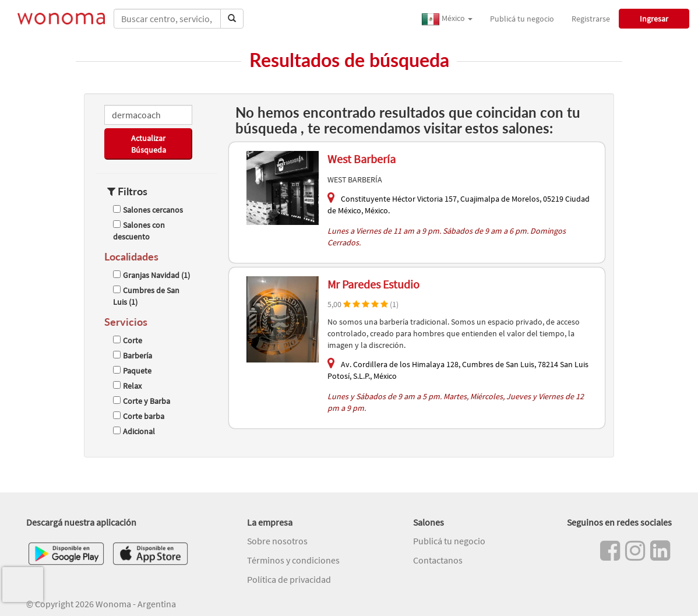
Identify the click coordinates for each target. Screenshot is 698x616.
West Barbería (362, 159)
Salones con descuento (139, 231)
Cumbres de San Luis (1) (146, 296)
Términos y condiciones (293, 560)
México (447, 19)
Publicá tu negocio (522, 19)
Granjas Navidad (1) (151, 275)
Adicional (134, 431)
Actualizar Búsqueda (149, 144)
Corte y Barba (142, 401)
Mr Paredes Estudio (373, 284)
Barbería (133, 355)
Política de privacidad (289, 579)
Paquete (132, 371)
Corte (128, 340)
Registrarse (591, 19)
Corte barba (139, 416)
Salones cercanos (148, 210)
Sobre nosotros (277, 541)
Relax (127, 386)
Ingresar (654, 19)
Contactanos (438, 560)
